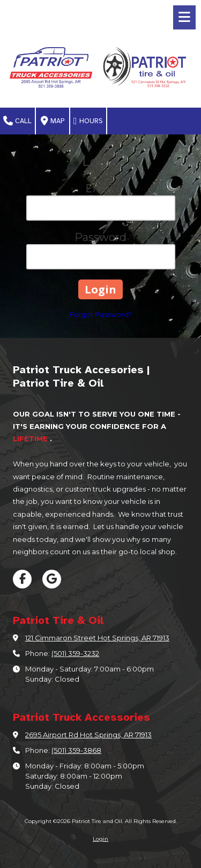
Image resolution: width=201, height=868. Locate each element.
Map (53, 121)
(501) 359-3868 (76, 750)
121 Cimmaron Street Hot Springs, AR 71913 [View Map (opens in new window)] (97, 638)
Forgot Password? (101, 314)
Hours (88, 121)
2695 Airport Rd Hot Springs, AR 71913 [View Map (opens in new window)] (88, 735)
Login (100, 839)
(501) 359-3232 (75, 653)
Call (17, 121)
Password (100, 237)
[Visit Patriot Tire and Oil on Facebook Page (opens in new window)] (22, 579)
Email (100, 188)
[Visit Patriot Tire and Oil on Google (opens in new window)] (52, 579)
